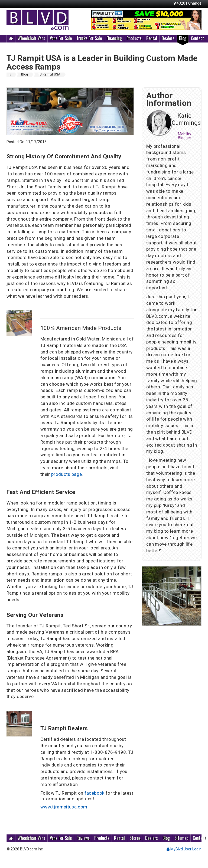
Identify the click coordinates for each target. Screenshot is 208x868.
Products (134, 38)
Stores (135, 838)
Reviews (83, 838)
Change (195, 3)
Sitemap (181, 838)
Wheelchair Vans (31, 38)
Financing (114, 38)
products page (66, 474)
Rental (152, 38)
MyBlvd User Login (184, 849)
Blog (183, 38)
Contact (197, 38)
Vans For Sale (61, 38)
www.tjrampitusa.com (64, 807)
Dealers (168, 38)
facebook (95, 793)
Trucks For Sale (89, 38)
